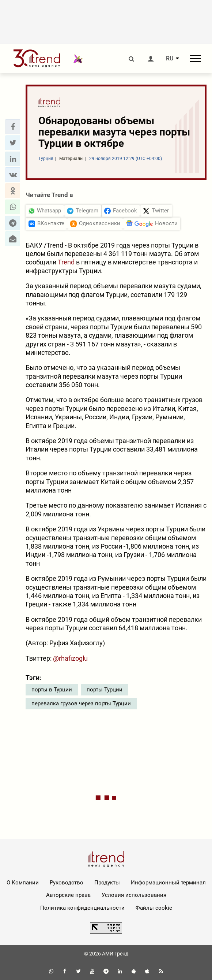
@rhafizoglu (70, 658)
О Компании (23, 883)
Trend (66, 262)
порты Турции (105, 690)
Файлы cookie (154, 908)
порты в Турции (52, 690)
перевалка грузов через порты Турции (81, 704)
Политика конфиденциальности (82, 908)
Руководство (67, 883)
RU (170, 59)
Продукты (107, 883)
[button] (13, 127)
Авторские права (68, 895)
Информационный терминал (168, 883)
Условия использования (134, 895)
